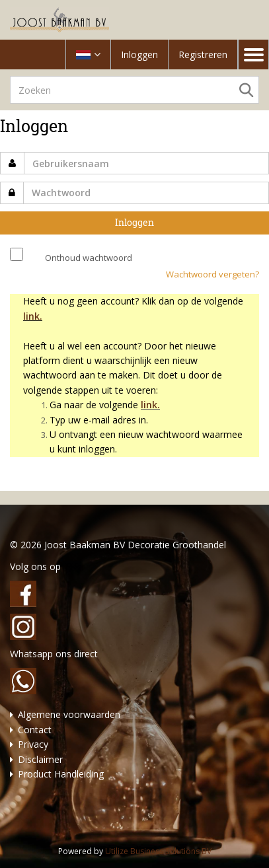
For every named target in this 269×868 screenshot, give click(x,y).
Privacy (33, 744)
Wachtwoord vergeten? (212, 274)
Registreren (203, 54)
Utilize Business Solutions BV (158, 851)
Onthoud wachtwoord (89, 258)
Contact (35, 730)
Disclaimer (40, 759)
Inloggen (139, 54)
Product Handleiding (61, 774)
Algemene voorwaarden (69, 714)
